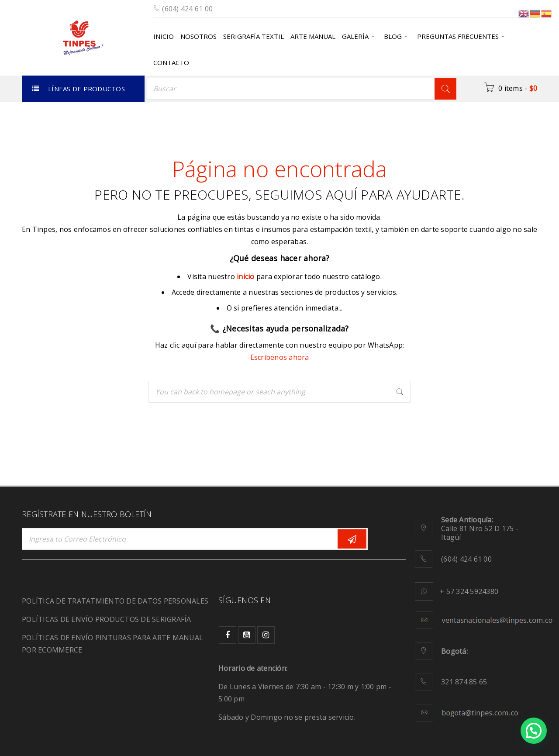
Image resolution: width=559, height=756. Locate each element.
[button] (534, 731)
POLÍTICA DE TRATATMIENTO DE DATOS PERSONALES (115, 601)
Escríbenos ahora (280, 357)
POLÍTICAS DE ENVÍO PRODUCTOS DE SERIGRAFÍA (107, 619)
